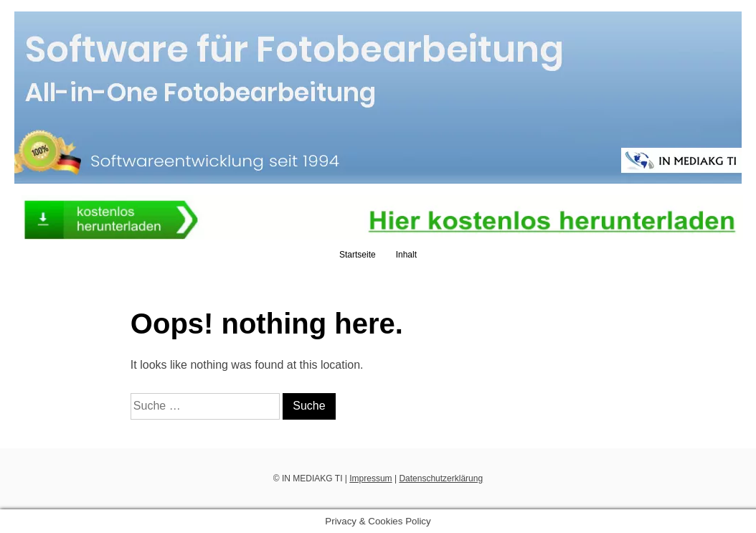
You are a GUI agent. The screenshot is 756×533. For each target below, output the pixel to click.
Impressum (370, 478)
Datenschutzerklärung (441, 478)
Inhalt (406, 255)
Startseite (358, 255)
